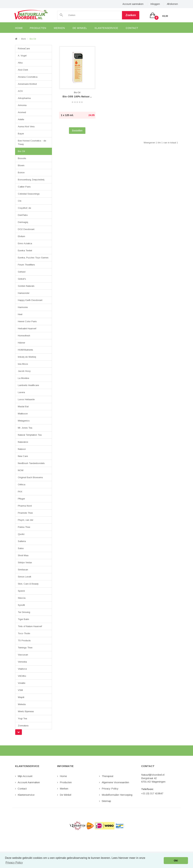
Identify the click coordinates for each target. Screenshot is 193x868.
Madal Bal (23, 407)
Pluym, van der (26, 520)
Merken (64, 789)
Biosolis (22, 158)
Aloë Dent (23, 70)
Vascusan (23, 655)
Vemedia (22, 662)
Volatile (22, 683)
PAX (20, 492)
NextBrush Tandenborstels (31, 463)
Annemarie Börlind (27, 84)
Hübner (21, 343)
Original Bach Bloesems (30, 477)
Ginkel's (22, 279)
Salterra (22, 541)
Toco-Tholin (24, 633)
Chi (20, 201)
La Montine (23, 378)
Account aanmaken (133, 4)
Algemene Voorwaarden (115, 782)
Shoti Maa (23, 555)
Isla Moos (23, 364)
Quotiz (21, 534)
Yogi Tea (22, 718)
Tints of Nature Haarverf (30, 626)
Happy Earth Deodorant (30, 300)
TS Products (24, 640)
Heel (20, 314)
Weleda (22, 704)
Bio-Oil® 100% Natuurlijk (77, 97)
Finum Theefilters (26, 265)
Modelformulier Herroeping (117, 795)
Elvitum (21, 236)
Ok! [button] (176, 861)
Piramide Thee (25, 513)
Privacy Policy (110, 789)
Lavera (21, 392)
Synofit (21, 605)
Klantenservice (26, 795)
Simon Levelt (24, 577)
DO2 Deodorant (26, 229)
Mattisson (23, 414)
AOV (20, 91)
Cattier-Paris (24, 187)
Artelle (21, 119)
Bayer (21, 134)
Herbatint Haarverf (27, 329)
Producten (66, 782)
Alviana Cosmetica (28, 77)
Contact (22, 789)
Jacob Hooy (24, 371)
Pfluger (21, 499)
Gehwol (22, 272)
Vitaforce (22, 669)
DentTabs (23, 215)
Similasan (23, 570)
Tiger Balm (23, 619)
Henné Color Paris (27, 321)
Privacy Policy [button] (14, 863)
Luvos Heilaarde (26, 399)
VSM (20, 690)
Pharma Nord (25, 506)
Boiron (21, 173)
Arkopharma (24, 98)
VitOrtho (22, 676)
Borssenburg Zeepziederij (31, 180)
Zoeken (131, 15)
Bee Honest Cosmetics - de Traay (32, 142)
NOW (21, 470)
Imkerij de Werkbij (27, 357)
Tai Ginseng (24, 612)
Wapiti (21, 697)
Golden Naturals (26, 286)
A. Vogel (22, 56)
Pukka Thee (24, 527)
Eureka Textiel (25, 251)
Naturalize (23, 442)
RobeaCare (24, 49)
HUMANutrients (25, 350)
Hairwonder (24, 293)
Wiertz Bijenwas (26, 711)
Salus (21, 548)
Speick (21, 591)
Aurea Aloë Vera (26, 127)
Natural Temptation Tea (30, 435)
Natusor (22, 449)
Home (63, 776)
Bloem (21, 165)
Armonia (22, 105)
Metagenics (24, 421)
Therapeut (108, 776)
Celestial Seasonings (29, 194)
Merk (23, 39)
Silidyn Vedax (25, 562)
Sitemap (106, 801)
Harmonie (23, 307)
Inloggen (155, 4)
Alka (20, 63)
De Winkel (65, 795)
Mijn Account (25, 776)
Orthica (22, 484)
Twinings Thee (25, 648)
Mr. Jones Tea (25, 428)
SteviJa (22, 598)
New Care (23, 456)
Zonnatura (23, 726)
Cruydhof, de (24, 208)
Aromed (22, 112)
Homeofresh (24, 336)
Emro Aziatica (25, 243)
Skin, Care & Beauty (28, 584)
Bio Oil (33, 39)
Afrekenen (172, 4)
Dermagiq (23, 222)
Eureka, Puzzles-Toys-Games (33, 258)
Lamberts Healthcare (28, 385)
